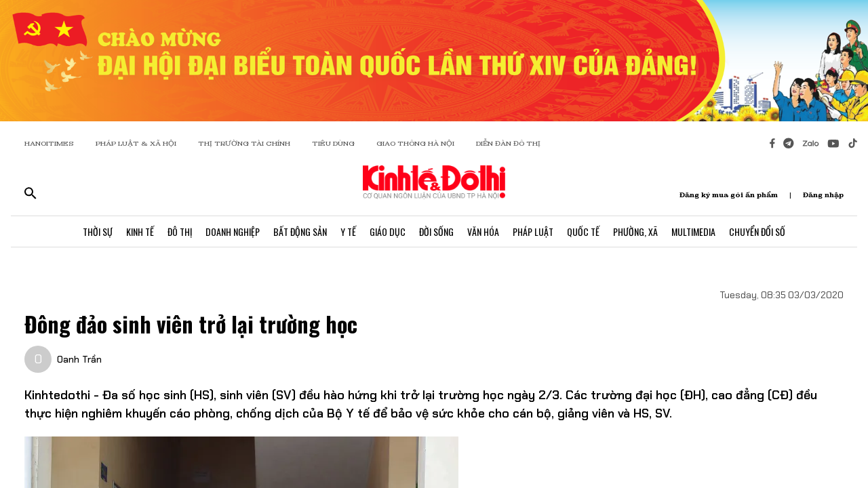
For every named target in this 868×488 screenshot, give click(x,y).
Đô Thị (180, 231)
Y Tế (348, 231)
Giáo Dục (388, 231)
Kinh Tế (140, 231)
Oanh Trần (79, 359)
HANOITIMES (49, 143)
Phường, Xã (635, 231)
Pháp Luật (533, 231)
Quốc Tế (583, 231)
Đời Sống (436, 231)
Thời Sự (98, 231)
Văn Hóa (483, 231)
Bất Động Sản (300, 231)
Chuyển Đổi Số (757, 231)
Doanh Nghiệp (233, 231)
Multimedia (693, 231)
